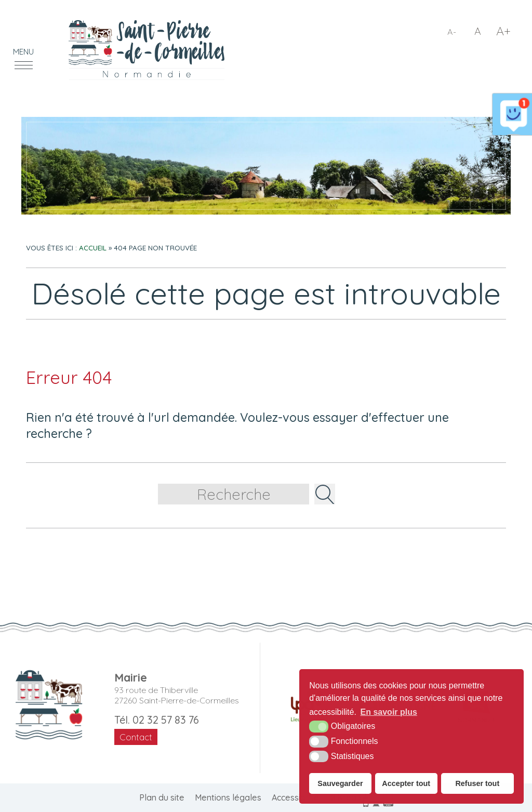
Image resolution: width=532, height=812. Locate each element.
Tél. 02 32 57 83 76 (157, 720)
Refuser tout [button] (477, 783)
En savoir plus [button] (389, 712)
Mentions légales (228, 797)
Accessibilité (295, 797)
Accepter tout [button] (406, 783)
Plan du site (162, 797)
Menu (23, 52)
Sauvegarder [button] (340, 783)
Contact (136, 737)
